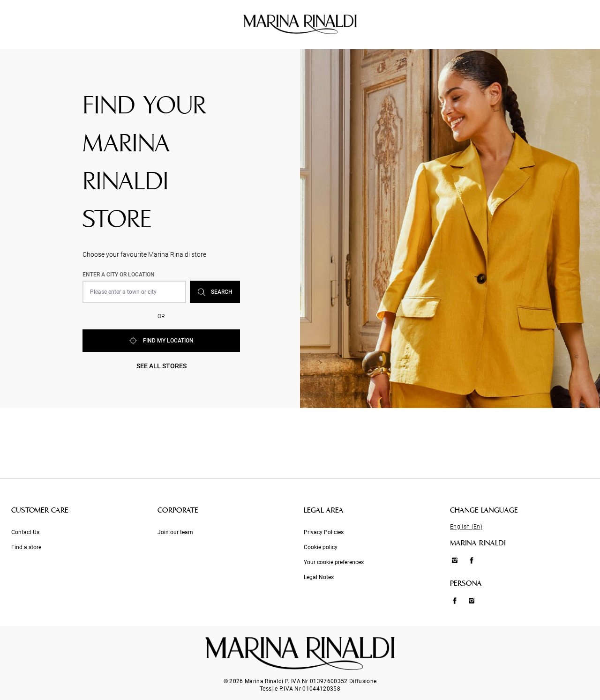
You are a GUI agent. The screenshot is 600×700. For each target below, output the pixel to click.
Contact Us (25, 532)
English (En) (466, 527)
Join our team (175, 532)
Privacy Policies (324, 532)
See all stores (161, 366)
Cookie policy (321, 547)
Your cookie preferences (334, 562)
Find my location (161, 341)
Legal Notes (319, 577)
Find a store (26, 547)
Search (215, 292)
